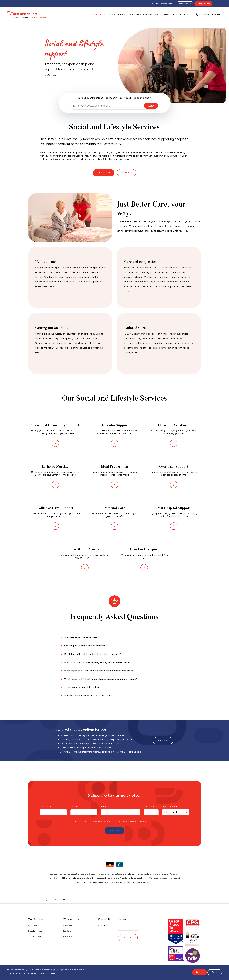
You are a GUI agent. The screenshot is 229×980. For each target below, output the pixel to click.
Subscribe (114, 831)
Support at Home (117, 15)
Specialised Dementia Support (145, 15)
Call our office (104, 173)
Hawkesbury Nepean (45, 900)
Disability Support (36, 931)
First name (45, 807)
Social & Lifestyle (35, 936)
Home (31, 900)
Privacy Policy (125, 821)
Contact (188, 15)
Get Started (126, 173)
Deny (215, 972)
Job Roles (67, 931)
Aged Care (32, 926)
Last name (76, 807)
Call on (209, 15)
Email (104, 807)
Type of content (170, 807)
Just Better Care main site (161, 4)
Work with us (185, 4)
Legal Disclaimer (52, 973)
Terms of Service (142, 821)
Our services (95, 15)
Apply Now (68, 936)
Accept (199, 972)
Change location (39, 18)
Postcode (149, 807)
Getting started (203, 4)
